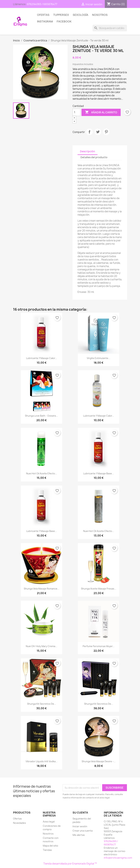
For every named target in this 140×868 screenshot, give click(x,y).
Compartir (89, 132)
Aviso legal (49, 822)
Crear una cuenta (83, 831)
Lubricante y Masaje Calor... (42, 358)
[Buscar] (110, 28)
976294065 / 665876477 (42, 4)
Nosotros (100, 15)
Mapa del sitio (50, 846)
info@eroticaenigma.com (118, 858)
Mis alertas (79, 835)
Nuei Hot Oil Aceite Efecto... (42, 473)
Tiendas (47, 850)
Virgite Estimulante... (99, 358)
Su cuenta (80, 813)
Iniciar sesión (80, 826)
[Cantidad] (77, 112)
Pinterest (106, 132)
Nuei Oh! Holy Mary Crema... (41, 646)
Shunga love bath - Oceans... (41, 416)
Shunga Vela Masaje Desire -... (99, 761)
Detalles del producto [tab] (94, 157)
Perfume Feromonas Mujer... (99, 646)
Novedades (20, 823)
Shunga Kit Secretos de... (42, 704)
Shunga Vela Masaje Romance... (42, 589)
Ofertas (43, 15)
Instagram (45, 21)
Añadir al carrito (101, 112)
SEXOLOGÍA (80, 15)
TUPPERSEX (61, 15)
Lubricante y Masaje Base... (99, 473)
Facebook (64, 21)
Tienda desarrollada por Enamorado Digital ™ (70, 864)
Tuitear (98, 132)
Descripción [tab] (88, 151)
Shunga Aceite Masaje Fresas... (99, 589)
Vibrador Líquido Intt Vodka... (42, 761)
